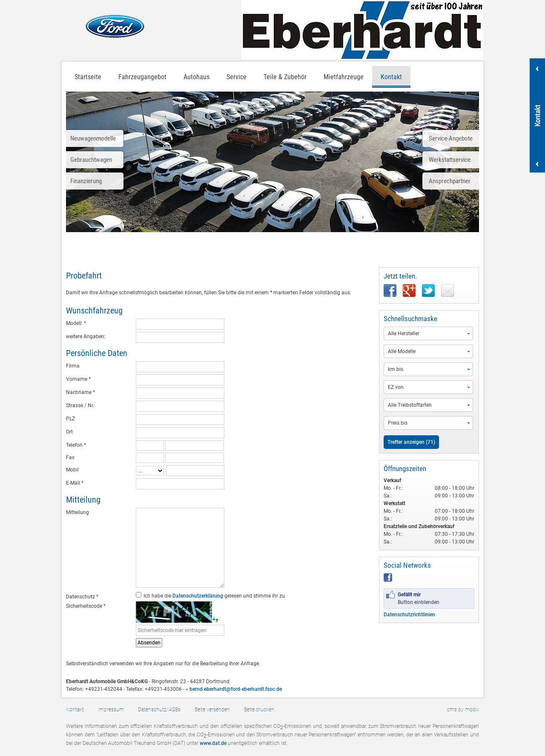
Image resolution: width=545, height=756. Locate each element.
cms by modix (463, 710)
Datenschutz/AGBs (159, 710)
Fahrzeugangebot (142, 77)
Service (237, 77)
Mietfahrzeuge (344, 77)
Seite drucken (259, 710)
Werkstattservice (450, 160)
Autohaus (196, 77)
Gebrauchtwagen (91, 160)
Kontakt (391, 77)
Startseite (88, 77)
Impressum (111, 710)
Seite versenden (212, 710)
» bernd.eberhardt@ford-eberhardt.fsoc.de (234, 689)
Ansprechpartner (450, 181)
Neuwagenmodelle (93, 138)
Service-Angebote (451, 138)
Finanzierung (86, 181)
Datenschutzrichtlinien (409, 615)
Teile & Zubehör (285, 77)
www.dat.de (213, 743)
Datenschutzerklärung (198, 596)
